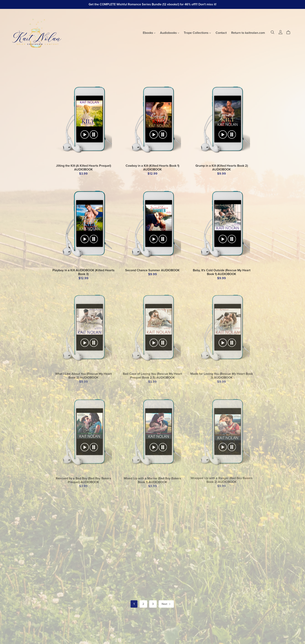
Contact (221, 33)
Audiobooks (170, 33)
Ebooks (149, 33)
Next (166, 604)
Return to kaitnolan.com (248, 33)
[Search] (273, 32)
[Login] (280, 32)
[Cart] (290, 32)
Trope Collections (197, 33)
